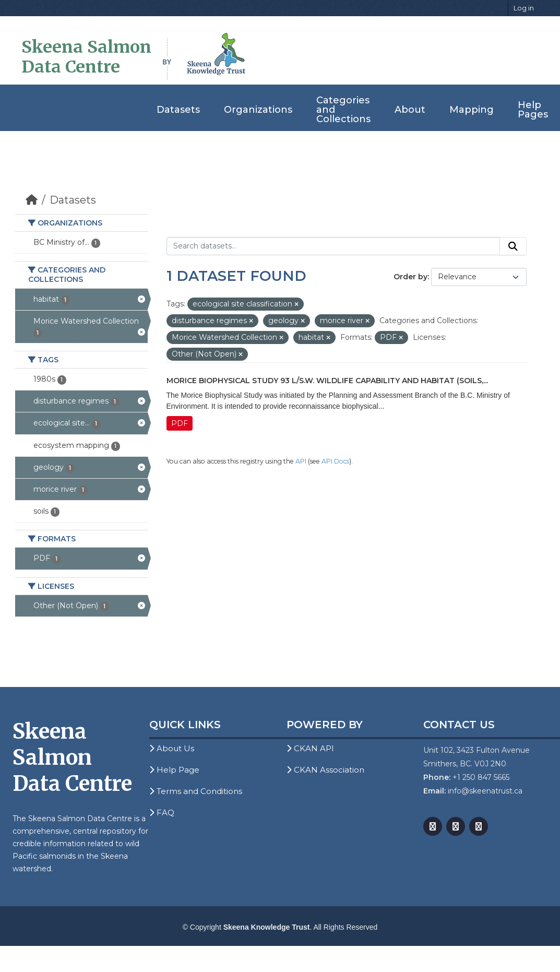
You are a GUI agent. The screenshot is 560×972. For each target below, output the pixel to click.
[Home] (32, 200)
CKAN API (310, 748)
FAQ (162, 813)
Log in (524, 8)
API (301, 461)
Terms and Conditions (196, 791)
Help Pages (533, 110)
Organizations (258, 110)
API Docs (335, 461)
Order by (410, 277)
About (410, 110)
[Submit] (513, 246)
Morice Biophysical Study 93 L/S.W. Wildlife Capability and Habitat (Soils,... (327, 381)
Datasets (178, 110)
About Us (172, 748)
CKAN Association (325, 770)
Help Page (174, 770)
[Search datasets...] (333, 246)
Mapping (472, 110)
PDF (180, 423)
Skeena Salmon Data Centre (86, 57)
